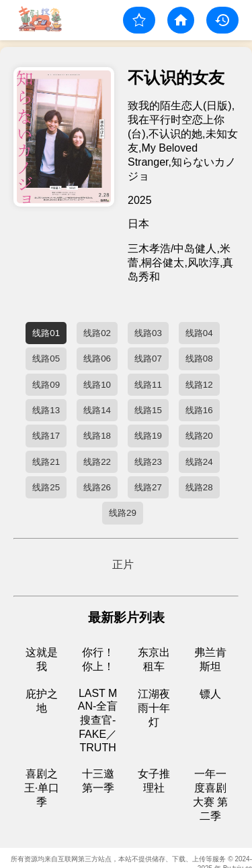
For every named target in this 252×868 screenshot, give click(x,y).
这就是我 (42, 659)
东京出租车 (154, 659)
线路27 (148, 487)
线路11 (148, 385)
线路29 (123, 513)
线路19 (148, 436)
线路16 (199, 410)
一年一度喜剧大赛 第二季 (210, 795)
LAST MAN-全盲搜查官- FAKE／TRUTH (98, 720)
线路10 (97, 385)
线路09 (46, 385)
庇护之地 (42, 701)
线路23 (148, 462)
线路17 (46, 436)
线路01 (46, 333)
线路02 (97, 333)
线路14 (97, 410)
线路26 (97, 487)
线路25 (46, 487)
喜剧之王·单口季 (42, 788)
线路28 (199, 487)
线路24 (199, 462)
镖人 (210, 694)
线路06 (97, 359)
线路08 (199, 359)
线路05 (46, 359)
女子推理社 (154, 781)
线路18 (97, 436)
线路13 (46, 410)
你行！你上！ (98, 659)
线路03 (148, 333)
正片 (123, 564)
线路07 (148, 359)
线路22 (97, 462)
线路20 (199, 436)
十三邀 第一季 (98, 781)
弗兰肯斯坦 (210, 659)
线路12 (199, 385)
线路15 (148, 410)
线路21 (46, 462)
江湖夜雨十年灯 (154, 708)
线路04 (199, 333)
